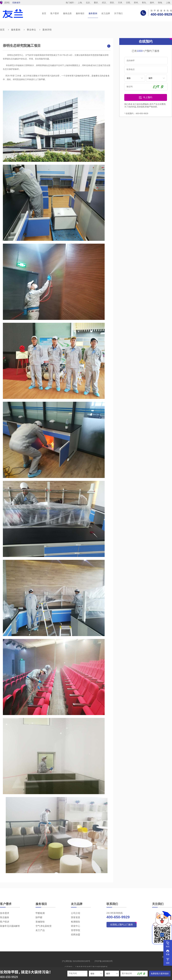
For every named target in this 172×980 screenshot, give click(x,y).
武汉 (104, 3)
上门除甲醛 (40, 79)
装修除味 (40, 922)
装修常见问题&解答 (10, 926)
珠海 (160, 3)
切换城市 (16, 3)
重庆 (96, 3)
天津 (120, 3)
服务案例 (93, 13)
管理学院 (76, 930)
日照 (128, 3)
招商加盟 (76, 935)
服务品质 (67, 13)
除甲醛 (39, 917)
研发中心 (76, 926)
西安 (112, 3)
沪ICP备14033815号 (104, 961)
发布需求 (5, 913)
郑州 (136, 3)
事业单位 (31, 30)
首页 (44, 13)
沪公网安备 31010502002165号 (76, 961)
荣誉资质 (76, 917)
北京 (88, 3)
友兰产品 (40, 930)
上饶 (168, 3)
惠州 (152, 3)
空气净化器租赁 (44, 926)
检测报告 (76, 922)
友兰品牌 (106, 13)
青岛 (144, 3)
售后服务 (5, 917)
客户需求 (55, 13)
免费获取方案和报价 (160, 974)
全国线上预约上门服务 (122, 925)
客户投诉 (5, 922)
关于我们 (118, 13)
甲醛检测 (40, 913)
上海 (80, 3)
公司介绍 (76, 913)
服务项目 (80, 13)
